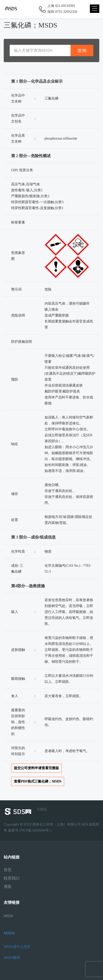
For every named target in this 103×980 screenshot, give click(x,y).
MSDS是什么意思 (17, 947)
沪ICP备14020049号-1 (35, 830)
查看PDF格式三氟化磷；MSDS (38, 781)
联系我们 (12, 878)
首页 (8, 870)
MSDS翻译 (12, 958)
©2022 (25, 811)
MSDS (8, 916)
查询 (82, 51)
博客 (8, 887)
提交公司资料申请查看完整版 (36, 768)
